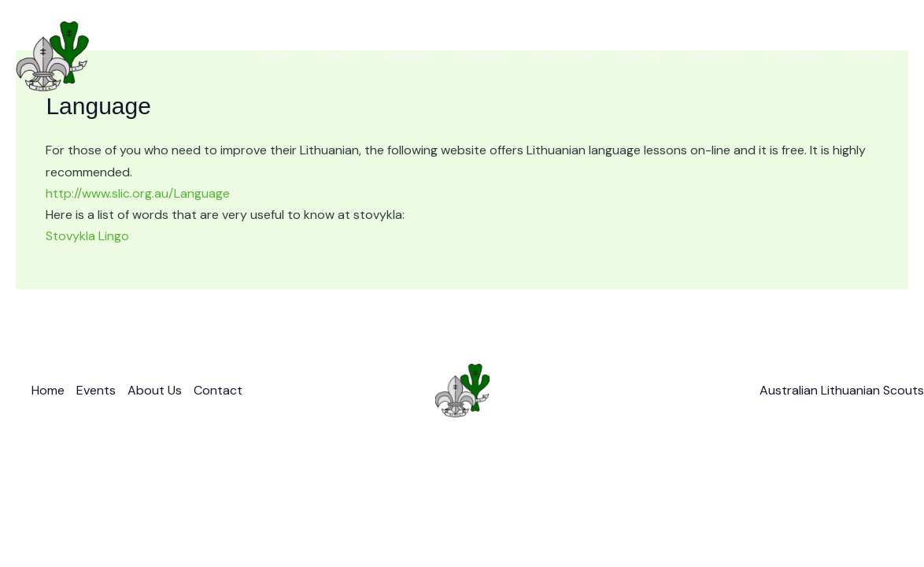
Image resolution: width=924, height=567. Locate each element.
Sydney (641, 56)
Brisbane (483, 56)
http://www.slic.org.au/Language (138, 193)
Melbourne (564, 56)
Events (338, 56)
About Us (714, 56)
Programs (794, 56)
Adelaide (408, 56)
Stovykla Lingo (87, 236)
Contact (871, 56)
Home (276, 56)
